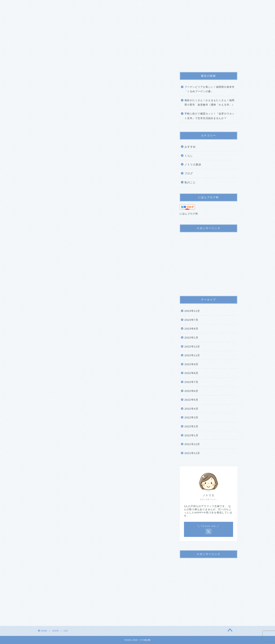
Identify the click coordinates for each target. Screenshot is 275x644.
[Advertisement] (209, 262)
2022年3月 (191, 417)
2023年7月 (191, 320)
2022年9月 (191, 364)
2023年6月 (191, 329)
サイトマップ (89, 5)
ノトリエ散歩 (193, 164)
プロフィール (65, 5)
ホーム (46, 5)
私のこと (190, 182)
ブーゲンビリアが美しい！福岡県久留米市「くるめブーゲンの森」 (209, 89)
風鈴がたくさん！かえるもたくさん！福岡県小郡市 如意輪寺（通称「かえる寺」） (209, 103)
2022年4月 (191, 409)
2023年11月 (192, 311)
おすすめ (190, 147)
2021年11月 (192, 453)
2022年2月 (191, 426)
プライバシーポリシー (117, 5)
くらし (189, 156)
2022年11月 (192, 355)
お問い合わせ (146, 5)
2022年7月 (191, 382)
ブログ (189, 173)
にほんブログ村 (189, 214)
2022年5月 (191, 400)
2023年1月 (191, 338)
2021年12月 (192, 444)
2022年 (56, 631)
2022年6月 (191, 391)
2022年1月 (191, 435)
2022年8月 (191, 373)
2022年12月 (192, 346)
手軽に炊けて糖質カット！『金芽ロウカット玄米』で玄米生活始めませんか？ (209, 116)
